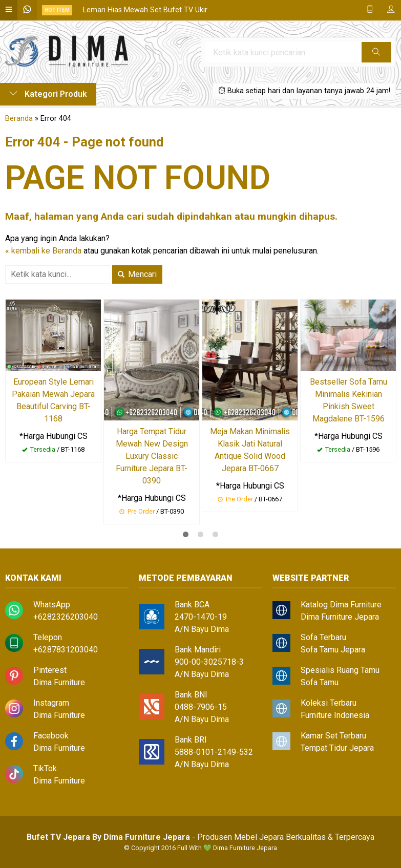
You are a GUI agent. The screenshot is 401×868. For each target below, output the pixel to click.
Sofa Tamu (320, 682)
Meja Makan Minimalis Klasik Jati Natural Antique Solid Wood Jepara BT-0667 (250, 450)
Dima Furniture (59, 682)
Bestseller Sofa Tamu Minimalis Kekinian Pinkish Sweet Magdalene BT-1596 (349, 400)
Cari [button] (376, 55)
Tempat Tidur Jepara (337, 748)
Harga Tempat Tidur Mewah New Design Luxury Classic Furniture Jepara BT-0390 (152, 456)
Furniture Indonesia (335, 715)
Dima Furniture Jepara (340, 617)
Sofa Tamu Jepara (333, 650)
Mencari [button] (137, 274)
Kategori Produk (48, 94)
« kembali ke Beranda (43, 251)
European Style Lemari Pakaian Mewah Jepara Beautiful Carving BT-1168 (53, 400)
